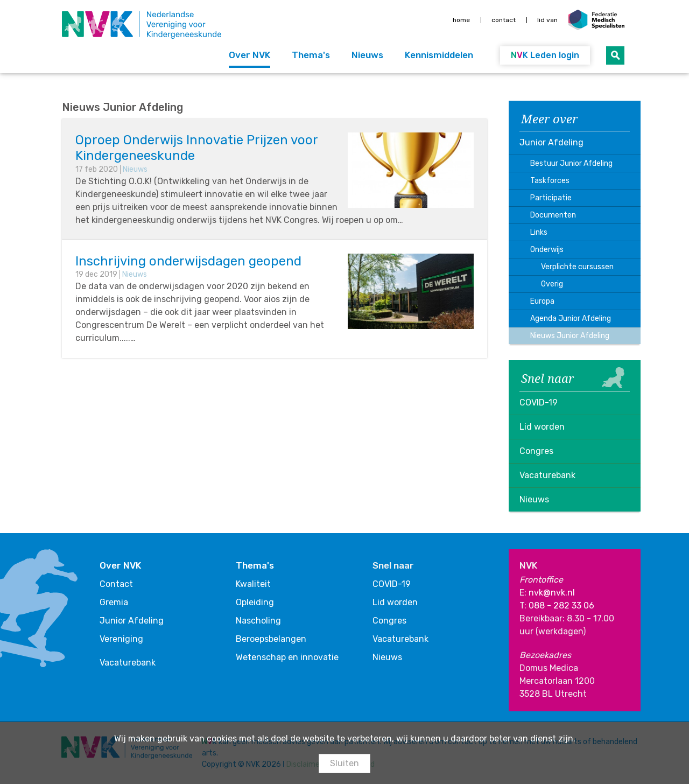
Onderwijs (547, 250)
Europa (542, 301)
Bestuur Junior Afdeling (571, 163)
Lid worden (542, 427)
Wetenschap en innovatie (287, 657)
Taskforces (550, 181)
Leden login (545, 55)
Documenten (553, 215)
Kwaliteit (253, 584)
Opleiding (255, 602)
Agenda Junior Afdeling (571, 318)
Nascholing (258, 621)
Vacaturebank (547, 475)
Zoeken (615, 55)
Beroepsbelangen (271, 639)
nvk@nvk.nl (552, 593)
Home (461, 20)
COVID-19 (539, 402)
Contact (504, 20)
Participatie (551, 198)
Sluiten (344, 763)
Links (539, 232)
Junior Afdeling (551, 142)
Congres (536, 451)
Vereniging (121, 639)
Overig (552, 284)
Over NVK (249, 55)
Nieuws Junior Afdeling (570, 336)
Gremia (114, 602)
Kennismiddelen (439, 55)
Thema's (311, 55)
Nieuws (367, 55)
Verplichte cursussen (577, 267)
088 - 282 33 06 (561, 605)
